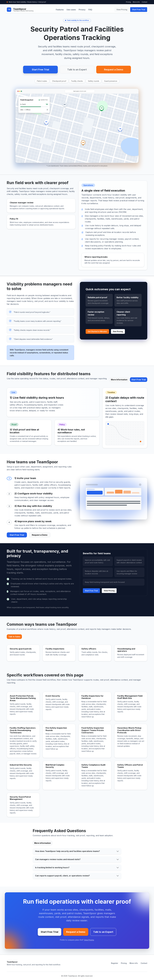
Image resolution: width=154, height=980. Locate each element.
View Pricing (122, 10)
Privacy (82, 10)
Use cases (71, 10)
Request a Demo (114, 70)
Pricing (128, 2)
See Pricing (118, 331)
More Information (119, 380)
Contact (144, 2)
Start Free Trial (139, 10)
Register (115, 963)
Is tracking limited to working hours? (52, 867)
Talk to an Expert (77, 70)
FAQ (90, 10)
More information (43, 843)
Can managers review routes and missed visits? (58, 859)
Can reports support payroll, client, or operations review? (62, 876)
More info (136, 2)
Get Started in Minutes (97, 331)
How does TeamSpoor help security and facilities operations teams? (67, 851)
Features (60, 10)
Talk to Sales (14, 637)
